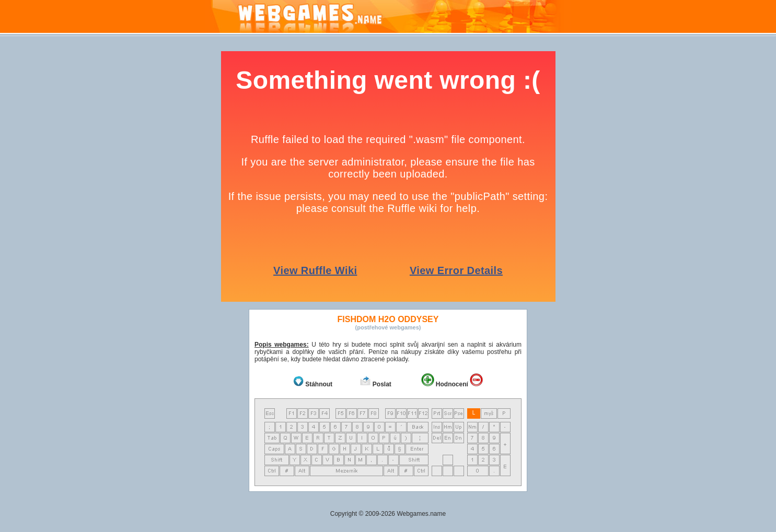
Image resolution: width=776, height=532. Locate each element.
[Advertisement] (101, 208)
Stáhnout (319, 384)
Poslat (382, 384)
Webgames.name (421, 514)
